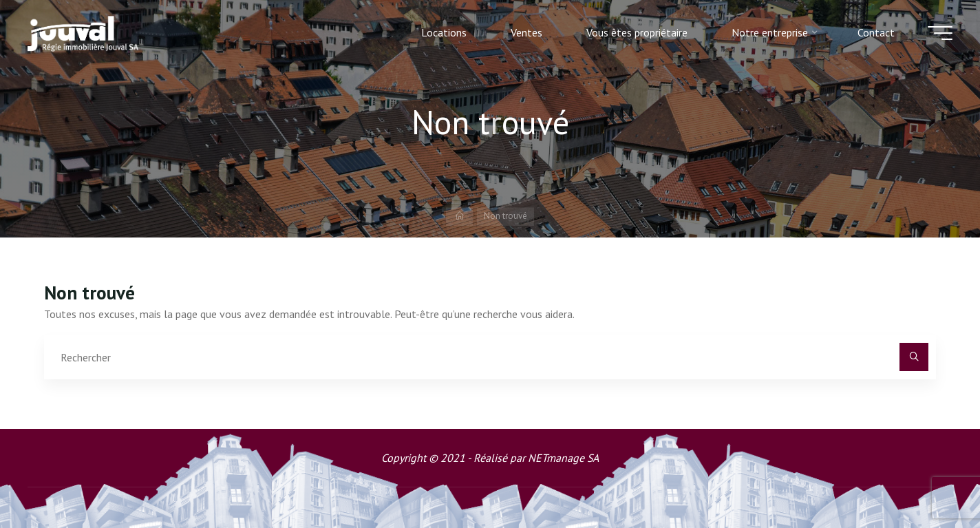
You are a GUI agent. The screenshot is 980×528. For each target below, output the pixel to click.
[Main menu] (940, 33)
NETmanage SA (563, 458)
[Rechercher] (914, 357)
